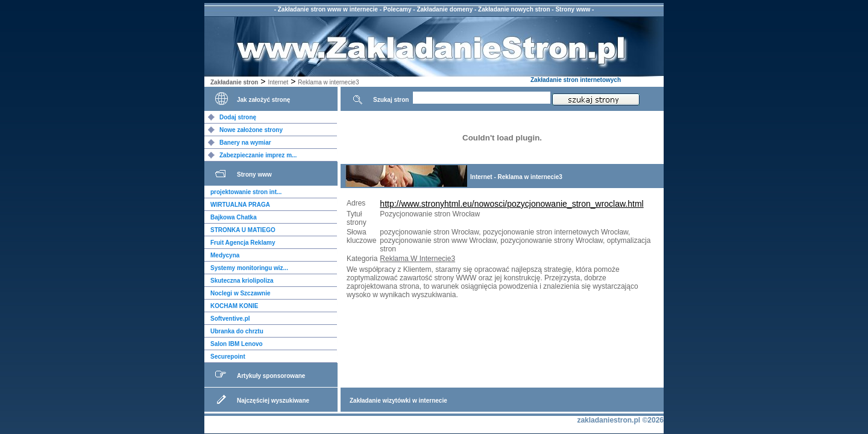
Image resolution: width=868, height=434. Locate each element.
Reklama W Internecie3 (417, 259)
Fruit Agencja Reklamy (243, 243)
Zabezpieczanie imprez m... (258, 155)
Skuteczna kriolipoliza (242, 281)
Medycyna (225, 255)
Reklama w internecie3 (328, 82)
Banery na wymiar (245, 143)
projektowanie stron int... (246, 192)
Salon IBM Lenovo (237, 344)
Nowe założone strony (251, 130)
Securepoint (228, 357)
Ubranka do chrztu (237, 331)
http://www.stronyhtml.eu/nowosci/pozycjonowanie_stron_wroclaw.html (511, 204)
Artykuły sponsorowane (271, 376)
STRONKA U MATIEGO (243, 230)
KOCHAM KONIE (234, 306)
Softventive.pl (230, 319)
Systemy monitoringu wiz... (249, 268)
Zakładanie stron (234, 82)
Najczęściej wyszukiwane (273, 401)
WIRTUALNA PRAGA (240, 205)
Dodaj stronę (238, 117)
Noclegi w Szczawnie (240, 293)
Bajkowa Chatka (234, 217)
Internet (278, 82)
